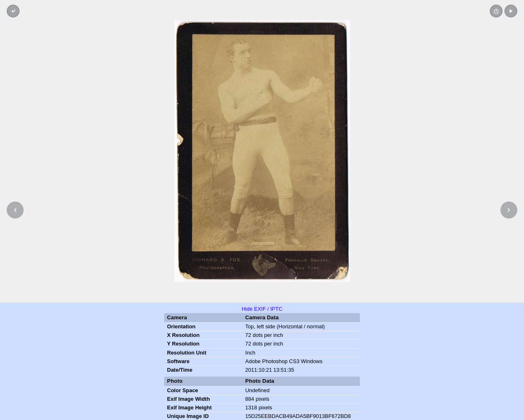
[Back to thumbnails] (13, 11)
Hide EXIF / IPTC (262, 309)
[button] (511, 11)
